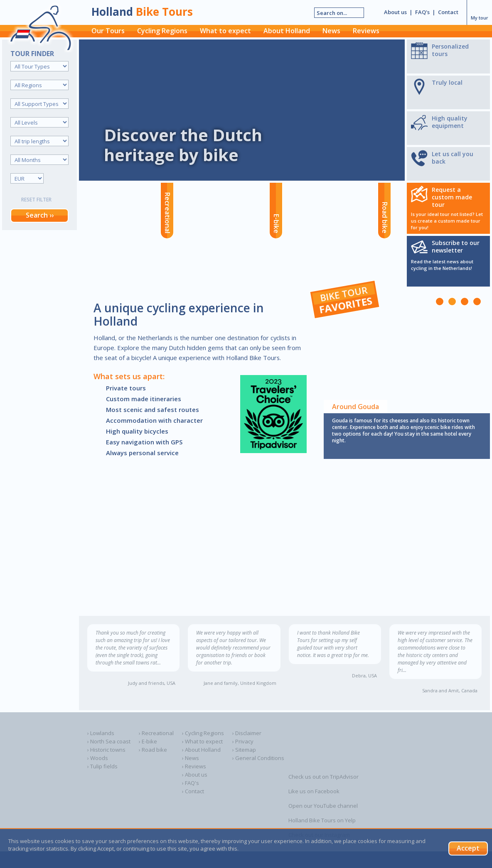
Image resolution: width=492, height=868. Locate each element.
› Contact (193, 791)
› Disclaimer (247, 733)
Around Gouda (355, 407)
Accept (468, 848)
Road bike (385, 218)
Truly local (447, 82)
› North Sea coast (109, 741)
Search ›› (40, 215)
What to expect (225, 31)
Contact (448, 12)
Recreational (167, 213)
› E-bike (148, 741)
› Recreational (156, 733)
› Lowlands (101, 733)
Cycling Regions (162, 31)
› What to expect (202, 741)
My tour (480, 12)
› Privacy (243, 741)
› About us (195, 775)
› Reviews (194, 766)
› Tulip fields (102, 766)
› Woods (98, 758)
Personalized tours (450, 50)
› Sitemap (244, 750)
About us (395, 12)
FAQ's (422, 12)
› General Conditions (258, 758)
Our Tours (108, 31)
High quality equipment (450, 122)
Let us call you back (453, 158)
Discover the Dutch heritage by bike (183, 145)
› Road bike (153, 750)
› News (191, 758)
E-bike (276, 224)
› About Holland (201, 750)
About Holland (287, 31)
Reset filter (36, 200)
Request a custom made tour (452, 197)
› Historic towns (106, 750)
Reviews (366, 31)
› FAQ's (191, 783)
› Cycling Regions (203, 733)
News (331, 31)
